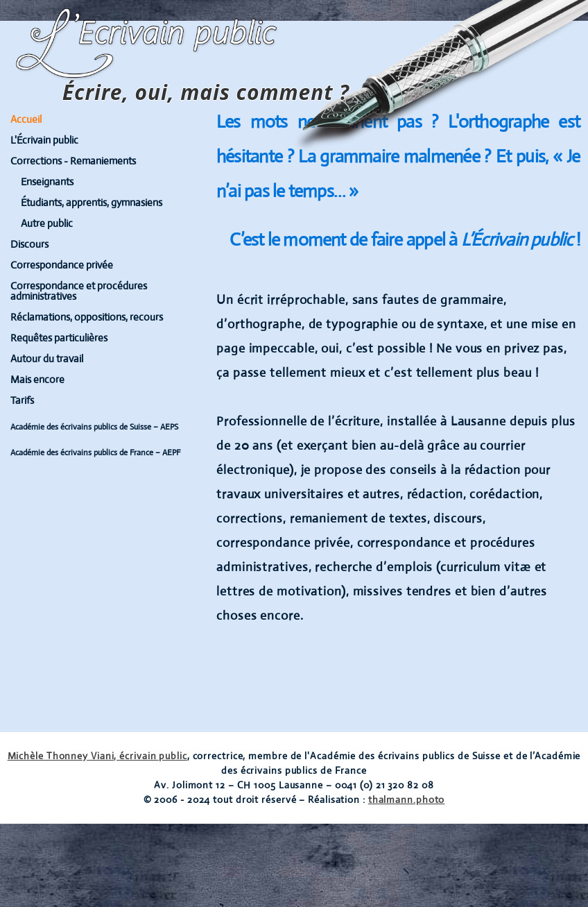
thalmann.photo (407, 799)
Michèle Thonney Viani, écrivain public (97, 756)
